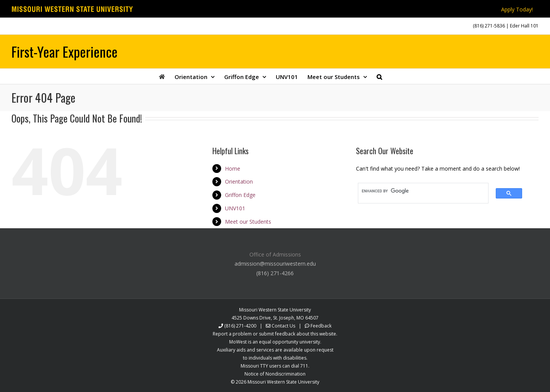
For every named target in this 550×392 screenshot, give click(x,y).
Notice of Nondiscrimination (275, 374)
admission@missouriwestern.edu (275, 264)
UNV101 (235, 208)
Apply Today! (517, 9)
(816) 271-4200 (240, 326)
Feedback (321, 326)
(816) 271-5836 (489, 26)
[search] (421, 191)
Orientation (239, 181)
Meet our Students (248, 222)
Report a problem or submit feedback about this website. (275, 334)
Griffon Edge (240, 195)
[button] (379, 76)
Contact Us (283, 326)
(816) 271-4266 (275, 273)
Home (233, 169)
